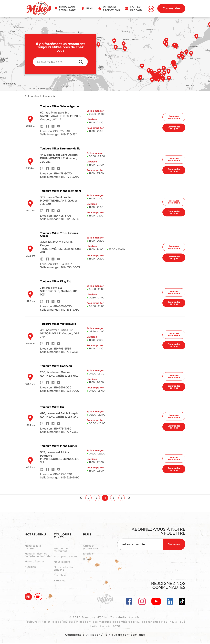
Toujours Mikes (32, 96)
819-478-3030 (62, 174)
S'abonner (174, 545)
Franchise (60, 577)
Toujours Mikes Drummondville (60, 149)
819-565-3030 (62, 306)
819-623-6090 (63, 474)
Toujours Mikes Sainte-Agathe (59, 106)
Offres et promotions (91, 548)
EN (151, 9)
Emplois (88, 555)
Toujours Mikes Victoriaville (58, 324)
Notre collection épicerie (64, 570)
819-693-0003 (63, 264)
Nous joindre (62, 563)
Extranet (59, 582)
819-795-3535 (62, 349)
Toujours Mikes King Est (55, 281)
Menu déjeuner (34, 563)
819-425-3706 (62, 216)
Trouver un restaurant (61, 551)
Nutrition (30, 568)
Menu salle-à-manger (33, 548)
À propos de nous (66, 558)
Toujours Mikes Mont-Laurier (58, 446)
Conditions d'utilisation (83, 636)
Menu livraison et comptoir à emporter (38, 556)
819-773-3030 (62, 429)
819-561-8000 (62, 388)
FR (28, 598)
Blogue (88, 560)
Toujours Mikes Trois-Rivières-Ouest (59, 234)
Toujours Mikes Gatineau (56, 366)
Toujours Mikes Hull (53, 407)
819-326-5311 (61, 131)
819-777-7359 (70, 432)
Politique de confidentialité (124, 636)
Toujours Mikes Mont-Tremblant (61, 191)
